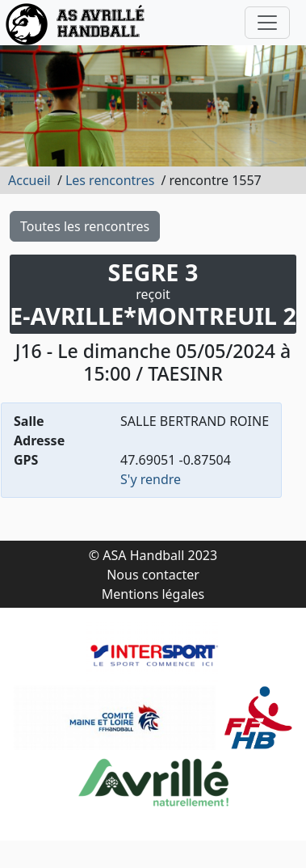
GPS (26, 460)
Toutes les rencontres (85, 226)
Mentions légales (153, 594)
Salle (29, 421)
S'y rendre (151, 479)
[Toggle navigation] (267, 23)
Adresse (39, 440)
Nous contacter (153, 575)
